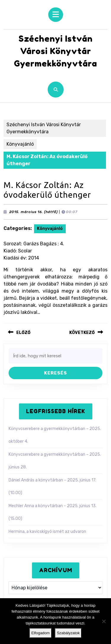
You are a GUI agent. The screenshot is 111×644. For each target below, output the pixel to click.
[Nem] (104, 621)
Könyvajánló (20, 144)
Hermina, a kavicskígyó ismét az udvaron (47, 532)
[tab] (56, 15)
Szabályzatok (68, 633)
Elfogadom (41, 633)
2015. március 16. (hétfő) (33, 212)
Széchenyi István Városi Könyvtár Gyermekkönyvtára (55, 51)
